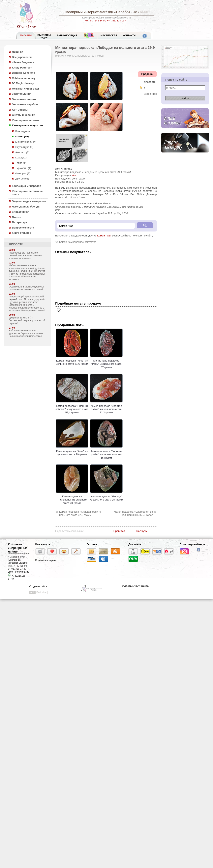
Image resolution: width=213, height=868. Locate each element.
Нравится (119, 531)
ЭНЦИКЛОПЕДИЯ (67, 36)
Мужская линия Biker (26, 89)
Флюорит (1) (23, 173)
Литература (19, 222)
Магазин (60, 56)
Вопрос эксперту (23, 228)
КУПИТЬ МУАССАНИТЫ (136, 586)
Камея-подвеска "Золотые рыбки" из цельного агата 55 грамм (106, 453)
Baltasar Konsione (23, 73)
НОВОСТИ (16, 244)
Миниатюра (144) (26, 142)
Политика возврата (46, 560)
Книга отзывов (22, 233)
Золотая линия (22, 94)
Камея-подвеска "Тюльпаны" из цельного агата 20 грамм (72, 498)
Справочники (21, 212)
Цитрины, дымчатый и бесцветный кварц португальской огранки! (27, 320)
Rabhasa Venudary (24, 78)
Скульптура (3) (24, 147)
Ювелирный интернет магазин (18, 561)
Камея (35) (22, 136)
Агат (75, 175)
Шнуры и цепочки (24, 115)
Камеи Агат (104, 236)
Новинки (17, 52)
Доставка (135, 544)
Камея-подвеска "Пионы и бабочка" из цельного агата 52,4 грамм (72, 407)
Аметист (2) (22, 152)
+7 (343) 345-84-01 (96, 21)
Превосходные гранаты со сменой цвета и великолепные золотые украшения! (26, 256)
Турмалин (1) (23, 168)
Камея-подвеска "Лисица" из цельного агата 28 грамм (106, 496)
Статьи (16, 217)
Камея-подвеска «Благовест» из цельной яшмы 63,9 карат (133, 513)
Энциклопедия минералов (29, 201)
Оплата (92, 544)
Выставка (44, 36)
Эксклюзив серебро (25, 104)
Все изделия (23, 131)
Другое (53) (22, 179)
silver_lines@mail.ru (19, 572)
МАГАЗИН (26, 36)
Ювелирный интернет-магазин (88, 12)
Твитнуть (141, 531)
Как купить (43, 544)
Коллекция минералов (27, 186)
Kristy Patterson (22, 68)
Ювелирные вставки (25, 120)
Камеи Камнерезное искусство (78, 242)
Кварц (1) (21, 158)
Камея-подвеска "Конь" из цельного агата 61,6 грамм (72, 361)
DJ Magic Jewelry (23, 83)
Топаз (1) (21, 163)
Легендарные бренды (26, 207)
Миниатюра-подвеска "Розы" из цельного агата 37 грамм (106, 362)
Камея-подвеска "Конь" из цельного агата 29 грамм (72, 451)
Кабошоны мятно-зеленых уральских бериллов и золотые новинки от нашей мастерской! (26, 333)
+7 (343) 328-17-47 (117, 21)
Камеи (100, 56)
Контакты (129, 36)
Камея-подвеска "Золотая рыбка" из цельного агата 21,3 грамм (106, 407)
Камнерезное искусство (27, 125)
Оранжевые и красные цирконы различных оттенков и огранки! (26, 288)
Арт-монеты (20, 110)
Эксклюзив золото (24, 99)
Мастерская (109, 36)
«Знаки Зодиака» (23, 62)
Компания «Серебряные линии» (18, 548)
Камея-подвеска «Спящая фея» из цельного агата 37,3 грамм (80, 513)
